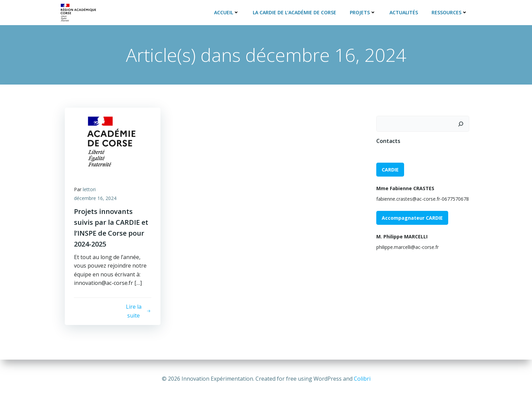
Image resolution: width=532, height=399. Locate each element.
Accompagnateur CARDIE (412, 217)
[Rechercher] (461, 123)
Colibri (362, 379)
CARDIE (389, 169)
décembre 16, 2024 (96, 198)
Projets (364, 12)
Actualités (404, 12)
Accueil (227, 12)
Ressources (450, 12)
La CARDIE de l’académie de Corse (295, 12)
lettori (90, 190)
